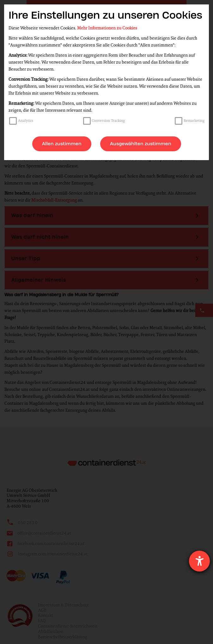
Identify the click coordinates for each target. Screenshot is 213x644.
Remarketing (194, 121)
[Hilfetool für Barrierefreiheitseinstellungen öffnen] (199, 561)
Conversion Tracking (108, 121)
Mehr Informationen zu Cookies (107, 28)
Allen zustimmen (62, 144)
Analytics (26, 121)
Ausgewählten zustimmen (141, 144)
